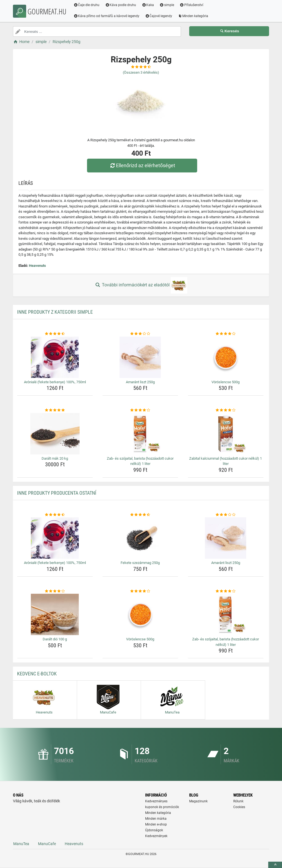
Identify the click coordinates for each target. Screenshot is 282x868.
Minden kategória (194, 16)
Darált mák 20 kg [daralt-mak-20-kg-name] (55, 458)
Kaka (149, 5)
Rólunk (238, 801)
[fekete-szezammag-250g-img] (140, 538)
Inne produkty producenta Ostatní (57, 493)
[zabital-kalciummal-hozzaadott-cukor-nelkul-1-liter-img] (226, 434)
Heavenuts (37, 266)
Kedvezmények (156, 836)
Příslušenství (192, 5)
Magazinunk (198, 801)
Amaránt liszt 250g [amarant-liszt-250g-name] (140, 382)
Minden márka (156, 819)
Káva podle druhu (122, 5)
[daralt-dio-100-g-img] (55, 614)
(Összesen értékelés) (141, 72)
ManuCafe (47, 844)
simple (168, 5)
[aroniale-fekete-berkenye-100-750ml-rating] (55, 334)
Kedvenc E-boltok (37, 674)
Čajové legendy (160, 16)
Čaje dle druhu (88, 5)
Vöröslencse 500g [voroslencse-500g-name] (226, 382)
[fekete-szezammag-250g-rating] (140, 515)
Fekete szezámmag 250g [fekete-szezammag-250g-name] (140, 563)
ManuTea (21, 844)
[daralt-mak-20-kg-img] (55, 434)
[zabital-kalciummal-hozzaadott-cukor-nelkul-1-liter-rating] (226, 410)
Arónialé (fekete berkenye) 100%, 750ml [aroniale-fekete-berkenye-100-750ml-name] (55, 382)
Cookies (239, 807)
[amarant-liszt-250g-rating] (140, 334)
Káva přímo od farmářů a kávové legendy (108, 16)
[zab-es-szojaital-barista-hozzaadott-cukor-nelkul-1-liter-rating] (140, 410)
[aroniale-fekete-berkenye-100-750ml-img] (55, 357)
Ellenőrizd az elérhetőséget (142, 165)
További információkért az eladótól (141, 285)
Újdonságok (154, 830)
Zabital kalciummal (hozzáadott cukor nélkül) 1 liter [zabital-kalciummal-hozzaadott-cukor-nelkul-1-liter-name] (226, 461)
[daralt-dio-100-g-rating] (55, 591)
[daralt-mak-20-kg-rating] (55, 410)
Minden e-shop (156, 824)
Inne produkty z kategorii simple (55, 312)
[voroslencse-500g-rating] (226, 334)
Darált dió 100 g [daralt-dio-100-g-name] (55, 639)
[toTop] (275, 865)
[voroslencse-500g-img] (226, 357)
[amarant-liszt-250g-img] (140, 357)
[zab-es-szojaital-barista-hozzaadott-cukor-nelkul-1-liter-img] (140, 434)
